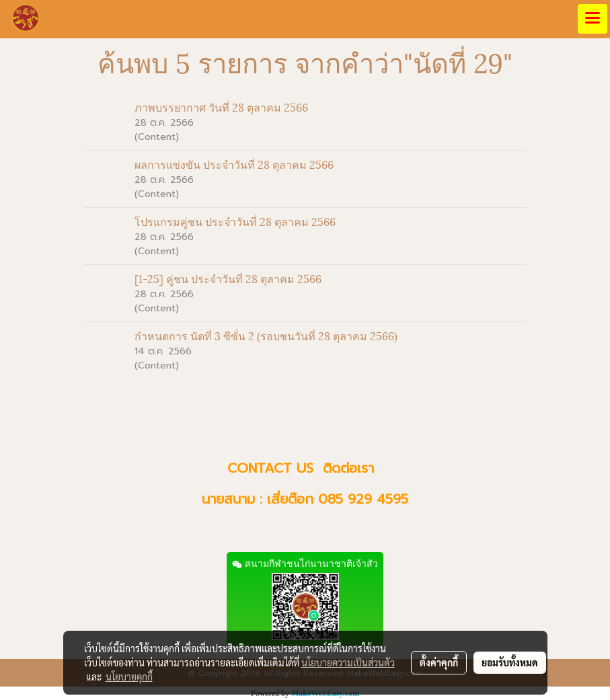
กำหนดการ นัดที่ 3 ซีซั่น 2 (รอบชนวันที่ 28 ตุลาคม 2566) (266, 335)
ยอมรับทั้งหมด (510, 662)
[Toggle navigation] (593, 19)
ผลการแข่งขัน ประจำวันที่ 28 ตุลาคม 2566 (234, 164)
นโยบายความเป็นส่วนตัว (348, 662)
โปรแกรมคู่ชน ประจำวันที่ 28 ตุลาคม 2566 (235, 221)
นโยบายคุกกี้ (129, 676)
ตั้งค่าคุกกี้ (439, 662)
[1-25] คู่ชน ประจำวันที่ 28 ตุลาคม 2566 (228, 278)
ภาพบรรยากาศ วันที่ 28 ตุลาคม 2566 (221, 107)
